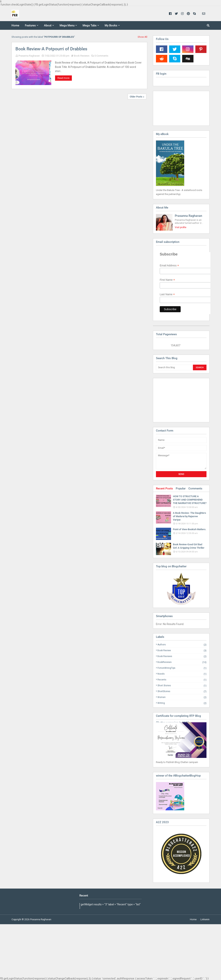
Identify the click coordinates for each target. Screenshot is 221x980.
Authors (182, 645)
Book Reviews (82, 56)
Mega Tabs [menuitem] (90, 25)
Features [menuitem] (30, 25)
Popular (181, 488)
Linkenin (205, 919)
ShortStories (182, 691)
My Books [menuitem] (111, 25)
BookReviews (182, 662)
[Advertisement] (175, 400)
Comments (195, 488)
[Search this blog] (174, 367)
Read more (63, 78)
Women (182, 697)
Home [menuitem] (15, 25)
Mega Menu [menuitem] (67, 25)
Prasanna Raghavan (29, 56)
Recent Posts (164, 488)
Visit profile (181, 227)
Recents (182, 680)
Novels (182, 674)
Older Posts (136, 97)
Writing (182, 703)
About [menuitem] (48, 25)
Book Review (182, 651)
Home (193, 919)
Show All (142, 37)
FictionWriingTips (182, 668)
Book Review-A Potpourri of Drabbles (51, 49)
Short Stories (182, 686)
